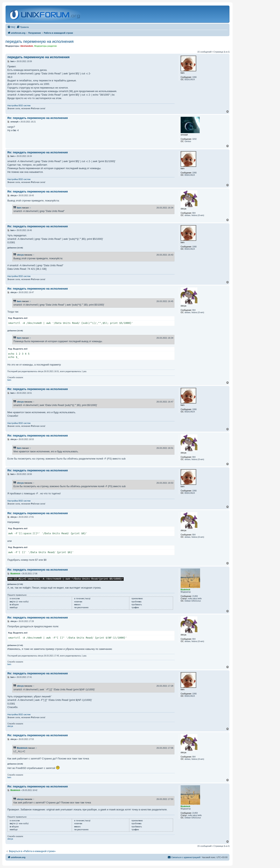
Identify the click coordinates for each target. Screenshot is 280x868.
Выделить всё (20, 318)
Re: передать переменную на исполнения (38, 118)
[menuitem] (11, 27)
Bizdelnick (22, 748)
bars (19, 208)
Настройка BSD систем (19, 105)
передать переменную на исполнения (39, 41)
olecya (20, 255)
